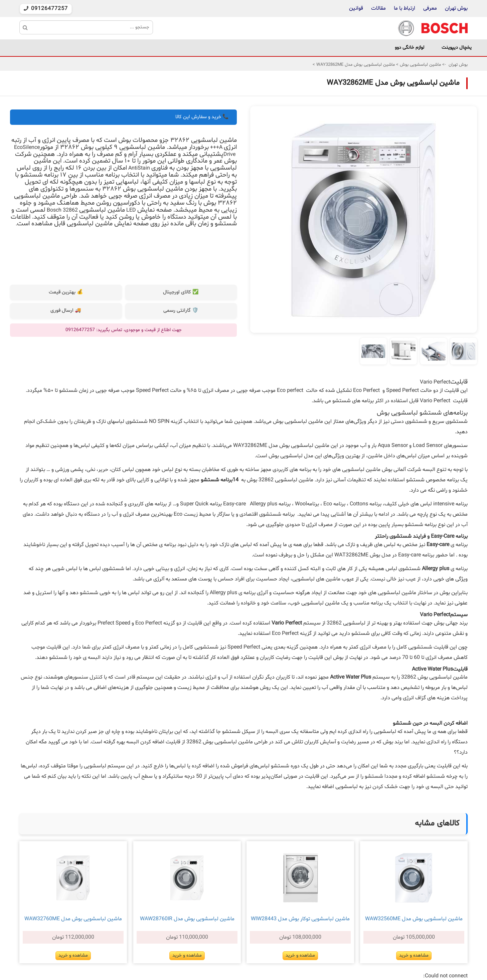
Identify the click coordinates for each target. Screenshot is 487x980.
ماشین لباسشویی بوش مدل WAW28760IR (187, 919)
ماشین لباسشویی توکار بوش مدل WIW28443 (300, 919)
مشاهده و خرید (414, 955)
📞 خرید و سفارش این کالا (202, 117)
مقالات (378, 8)
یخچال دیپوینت (457, 48)
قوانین (356, 8)
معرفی (430, 8)
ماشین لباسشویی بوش (420, 65)
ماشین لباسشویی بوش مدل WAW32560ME (414, 919)
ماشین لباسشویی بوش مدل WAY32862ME (355, 65)
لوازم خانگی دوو (410, 48)
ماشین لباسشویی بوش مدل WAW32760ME (73, 919)
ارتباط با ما (404, 8)
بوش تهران (456, 8)
